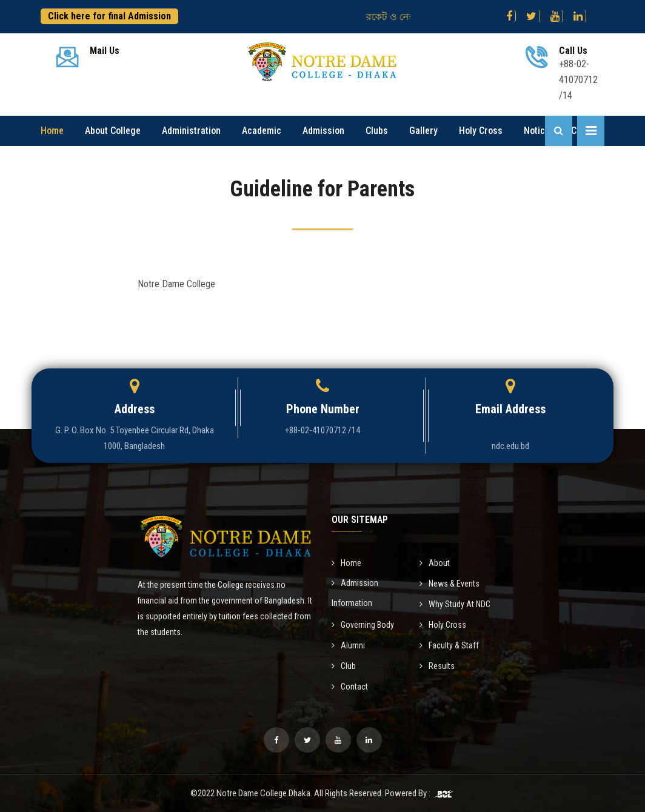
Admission (323, 131)
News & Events (449, 584)
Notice (537, 131)
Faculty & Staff (449, 645)
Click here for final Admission (109, 16)
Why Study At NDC (455, 604)
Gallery (423, 131)
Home (52, 131)
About (435, 563)
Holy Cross (481, 131)
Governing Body (363, 625)
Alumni (348, 645)
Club (344, 666)
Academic (262, 131)
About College (113, 131)
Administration (191, 131)
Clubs (377, 131)
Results (437, 666)
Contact (350, 687)
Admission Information (355, 593)
